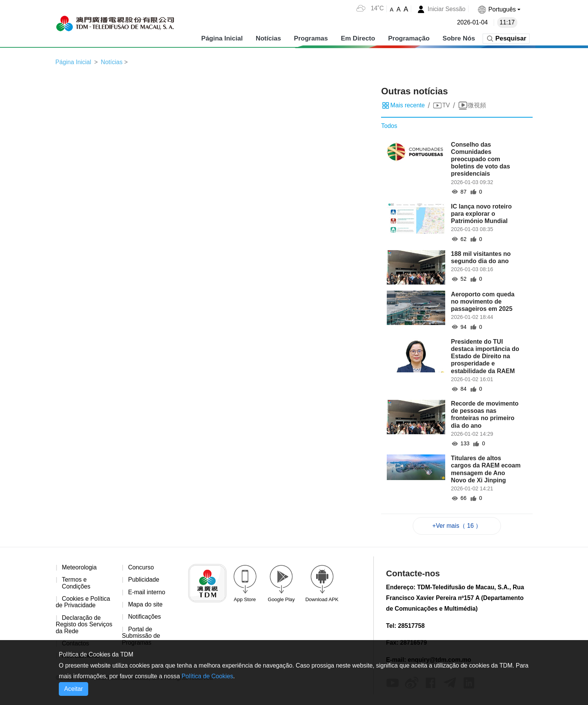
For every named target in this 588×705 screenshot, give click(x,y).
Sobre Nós (459, 38)
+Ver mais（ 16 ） (457, 526)
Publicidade (144, 580)
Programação (409, 38)
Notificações (145, 618)
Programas (311, 38)
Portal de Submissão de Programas (141, 637)
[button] (499, 9)
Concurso (141, 568)
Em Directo (358, 38)
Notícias (268, 38)
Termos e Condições (76, 584)
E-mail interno (147, 593)
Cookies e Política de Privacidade (83, 603)
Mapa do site (145, 605)
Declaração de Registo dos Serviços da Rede (84, 625)
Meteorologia (80, 568)
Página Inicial (222, 38)
